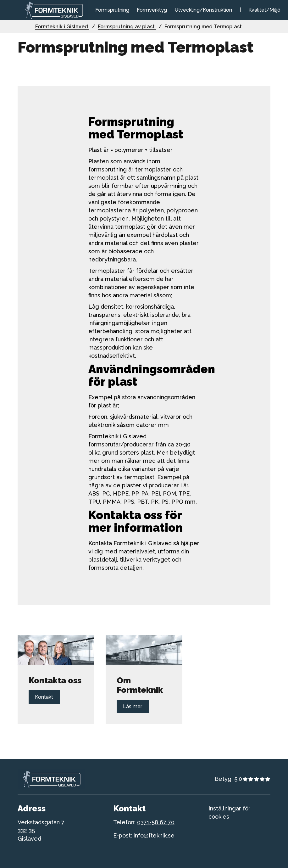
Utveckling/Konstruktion (203, 10)
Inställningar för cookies (230, 812)
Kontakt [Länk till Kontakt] (44, 697)
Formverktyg (152, 10)
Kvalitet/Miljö (264, 10)
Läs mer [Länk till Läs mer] (133, 706)
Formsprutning (112, 10)
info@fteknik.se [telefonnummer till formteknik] (154, 835)
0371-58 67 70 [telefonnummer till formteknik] (156, 822)
